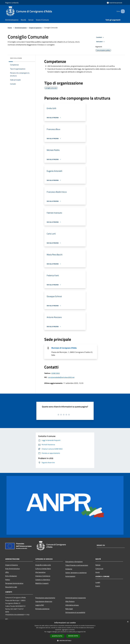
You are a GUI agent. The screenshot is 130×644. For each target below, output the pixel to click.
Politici (8, 580)
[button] (65, 641)
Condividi (100, 37)
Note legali (69, 609)
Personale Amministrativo (14, 583)
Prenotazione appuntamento (45, 598)
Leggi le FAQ (40, 605)
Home (10, 28)
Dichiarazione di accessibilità (75, 612)
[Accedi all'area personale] (114, 3)
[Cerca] (122, 11)
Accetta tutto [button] (57, 636)
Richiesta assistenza (42, 609)
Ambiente (69, 569)
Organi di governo (35, 28)
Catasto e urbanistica (43, 580)
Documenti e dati (11, 587)
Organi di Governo (12, 565)
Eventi (98, 586)
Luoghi (98, 582)
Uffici (7, 572)
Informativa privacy (72, 605)
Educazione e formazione (74, 562)
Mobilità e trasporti (42, 583)
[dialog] (65, 632)
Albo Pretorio (70, 601)
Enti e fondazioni (11, 576)
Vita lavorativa (40, 572)
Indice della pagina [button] (16, 58)
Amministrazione (21, 28)
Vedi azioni (101, 42)
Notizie (98, 565)
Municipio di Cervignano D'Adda (64, 348)
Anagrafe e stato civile (43, 565)
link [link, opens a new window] (85, 632)
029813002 (56, 373)
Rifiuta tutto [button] (73, 636)
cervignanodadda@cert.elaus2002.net (61, 377)
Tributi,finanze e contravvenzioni (77, 565)
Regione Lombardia (12, 3)
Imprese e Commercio (43, 576)
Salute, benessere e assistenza (76, 573)
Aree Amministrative (12, 569)
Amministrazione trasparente (76, 598)
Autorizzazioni (70, 576)
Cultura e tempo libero (43, 569)
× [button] (128, 622)
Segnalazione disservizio (44, 601)
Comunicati (99, 569)
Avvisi (98, 572)
